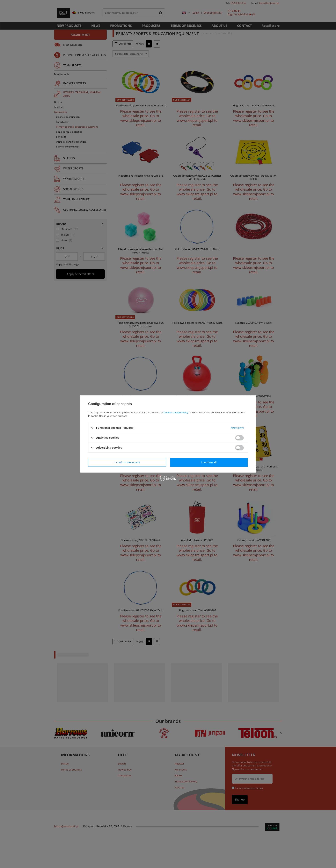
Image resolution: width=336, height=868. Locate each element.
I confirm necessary (127, 462)
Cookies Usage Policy (176, 413)
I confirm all (209, 462)
